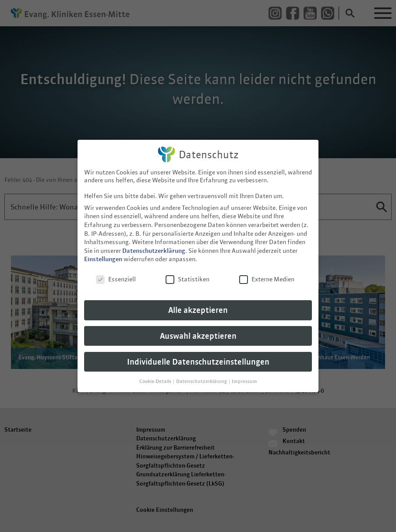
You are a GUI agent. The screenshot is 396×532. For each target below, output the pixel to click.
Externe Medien (267, 276)
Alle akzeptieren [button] (198, 307)
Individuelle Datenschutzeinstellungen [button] (198, 358)
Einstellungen (103, 256)
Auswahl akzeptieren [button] (198, 332)
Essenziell (116, 276)
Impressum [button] (244, 378)
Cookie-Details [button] (156, 378)
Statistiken (187, 276)
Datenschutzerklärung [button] (202, 378)
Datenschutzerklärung (154, 247)
